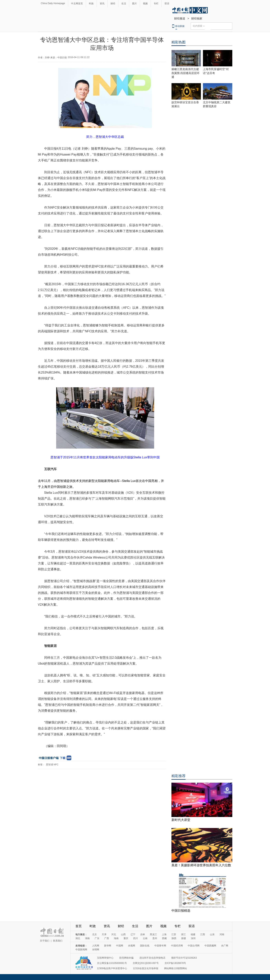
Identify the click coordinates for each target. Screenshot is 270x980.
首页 (79, 926)
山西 (123, 934)
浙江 (183, 934)
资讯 (102, 4)
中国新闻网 (81, 950)
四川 (135, 938)
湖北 (78, 938)
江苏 (174, 934)
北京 (94, 934)
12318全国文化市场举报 (146, 968)
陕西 (174, 938)
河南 (222, 934)
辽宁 (133, 934)
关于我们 (45, 941)
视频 (145, 4)
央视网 (132, 946)
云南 (145, 938)
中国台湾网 (194, 946)
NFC (56, 765)
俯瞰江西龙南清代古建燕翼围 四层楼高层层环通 (186, 73)
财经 (113, 4)
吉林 (143, 934)
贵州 (155, 938)
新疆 (184, 938)
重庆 (126, 938)
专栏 (156, 4)
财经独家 (197, 18)
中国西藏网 (210, 946)
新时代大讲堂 (181, 820)
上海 (164, 934)
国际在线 (145, 946)
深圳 (193, 938)
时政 (91, 4)
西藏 (164, 938)
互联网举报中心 (105, 958)
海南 (116, 938)
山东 (212, 934)
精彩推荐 (178, 776)
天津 (104, 934)
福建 (193, 934)
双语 (167, 4)
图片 (135, 4)
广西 (107, 938)
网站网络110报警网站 (176, 968)
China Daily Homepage (53, 3)
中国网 (120, 946)
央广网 (225, 946)
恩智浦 (49, 765)
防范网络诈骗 (126, 958)
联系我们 (58, 941)
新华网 (108, 946)
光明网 (96, 950)
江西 (203, 934)
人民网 (96, 946)
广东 (97, 938)
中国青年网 (160, 946)
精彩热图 (178, 42)
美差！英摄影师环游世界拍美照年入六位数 (201, 865)
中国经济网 (177, 946)
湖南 (87, 938)
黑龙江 (153, 934)
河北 (114, 934)
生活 (124, 4)
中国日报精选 (181, 911)
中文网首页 (77, 4)
